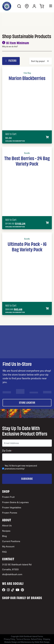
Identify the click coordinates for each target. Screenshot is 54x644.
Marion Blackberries (27, 78)
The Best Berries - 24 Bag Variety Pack (27, 161)
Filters (11, 60)
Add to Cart (11, 134)
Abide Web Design (42, 642)
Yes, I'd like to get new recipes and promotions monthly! (21, 467)
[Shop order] (41, 61)
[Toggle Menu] (49, 6)
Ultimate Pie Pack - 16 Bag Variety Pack (27, 246)
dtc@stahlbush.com (12, 574)
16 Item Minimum (18, 43)
